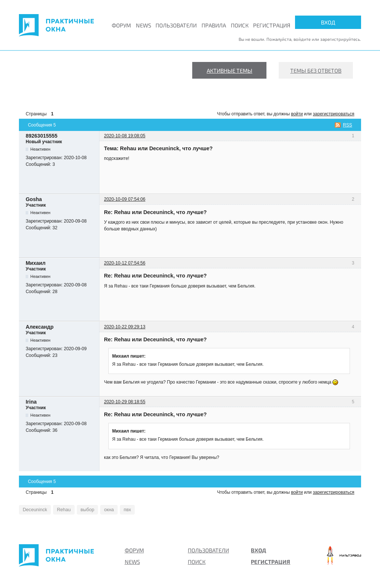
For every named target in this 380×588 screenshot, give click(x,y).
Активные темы (230, 70)
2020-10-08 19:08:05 (125, 136)
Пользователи (176, 25)
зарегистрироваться (334, 114)
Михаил (35, 263)
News (143, 25)
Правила (214, 25)
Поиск (240, 25)
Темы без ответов (316, 70)
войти (297, 114)
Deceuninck (33, 509)
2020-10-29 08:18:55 (125, 402)
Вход (328, 22)
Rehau (60, 509)
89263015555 (42, 136)
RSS (348, 125)
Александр (40, 327)
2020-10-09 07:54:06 (125, 199)
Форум (121, 25)
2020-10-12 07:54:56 (125, 263)
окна (101, 509)
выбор (81, 509)
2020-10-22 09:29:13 (125, 327)
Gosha (34, 199)
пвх (118, 509)
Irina (31, 402)
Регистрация (272, 25)
